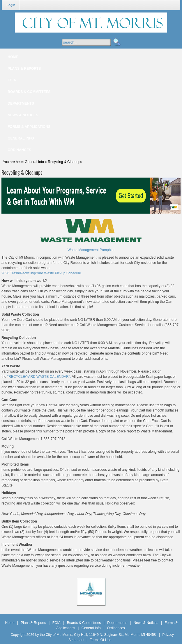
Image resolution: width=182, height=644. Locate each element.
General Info (91, 628)
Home (10, 623)
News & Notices (146, 623)
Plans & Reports (33, 623)
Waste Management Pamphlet (91, 250)
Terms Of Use (101, 640)
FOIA (56, 623)
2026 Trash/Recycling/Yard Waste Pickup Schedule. (42, 273)
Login (11, 5)
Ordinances (116, 628)
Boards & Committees (84, 623)
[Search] (92, 42)
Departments (117, 623)
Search (116, 42)
